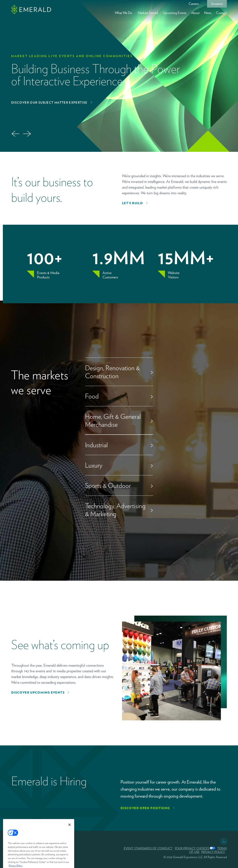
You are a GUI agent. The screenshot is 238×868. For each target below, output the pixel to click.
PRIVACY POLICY (213, 852)
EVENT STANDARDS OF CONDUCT (148, 848)
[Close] (69, 831)
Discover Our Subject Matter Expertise (49, 103)
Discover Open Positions (145, 808)
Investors (217, 4)
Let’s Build (132, 203)
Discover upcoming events (38, 693)
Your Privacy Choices (192, 848)
